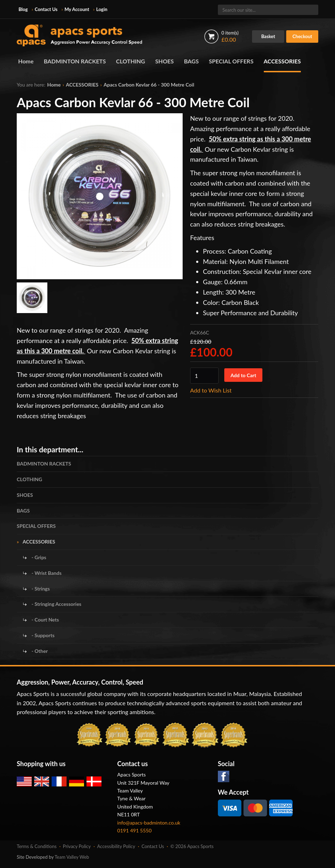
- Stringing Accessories (56, 604)
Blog (23, 9)
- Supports (42, 635)
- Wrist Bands (46, 573)
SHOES (164, 61)
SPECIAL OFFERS (231, 61)
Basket (268, 36)
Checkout (302, 36)
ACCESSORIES (282, 61)
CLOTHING (131, 61)
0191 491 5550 (134, 830)
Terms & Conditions (37, 846)
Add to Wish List (211, 390)
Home (26, 61)
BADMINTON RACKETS (75, 61)
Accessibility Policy (116, 846)
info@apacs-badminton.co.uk (149, 823)
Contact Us (46, 9)
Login (102, 9)
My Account (77, 9)
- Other (39, 651)
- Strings (40, 589)
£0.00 (230, 36)
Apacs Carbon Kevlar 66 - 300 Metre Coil (149, 85)
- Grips (38, 557)
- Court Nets (45, 620)
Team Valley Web (72, 857)
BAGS (192, 61)
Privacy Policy (77, 846)
